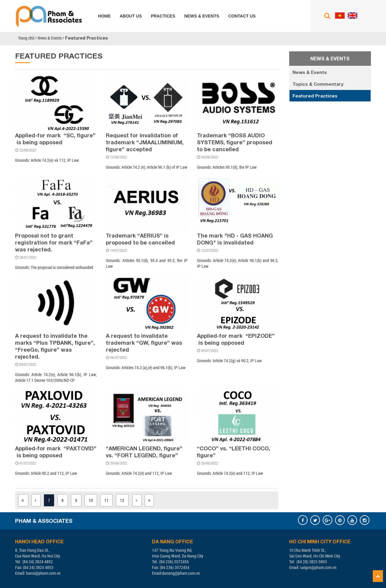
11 (106, 500)
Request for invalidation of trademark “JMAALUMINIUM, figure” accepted (145, 142)
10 (91, 500)
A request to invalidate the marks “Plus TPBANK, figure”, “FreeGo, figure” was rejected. (55, 346)
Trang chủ (26, 38)
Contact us (242, 16)
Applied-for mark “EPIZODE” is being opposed (236, 339)
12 (122, 500)
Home (104, 16)
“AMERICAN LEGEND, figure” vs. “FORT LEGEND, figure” (144, 452)
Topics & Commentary (318, 84)
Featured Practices (86, 38)
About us (131, 16)
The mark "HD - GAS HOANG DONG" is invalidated (235, 239)
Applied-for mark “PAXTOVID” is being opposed (56, 452)
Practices (163, 16)
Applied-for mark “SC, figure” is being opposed (55, 139)
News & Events (202, 16)
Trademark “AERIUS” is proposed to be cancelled (140, 239)
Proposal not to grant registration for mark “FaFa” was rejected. (54, 242)
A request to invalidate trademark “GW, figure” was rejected (144, 343)
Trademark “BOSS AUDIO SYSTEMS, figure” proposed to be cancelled (235, 142)
